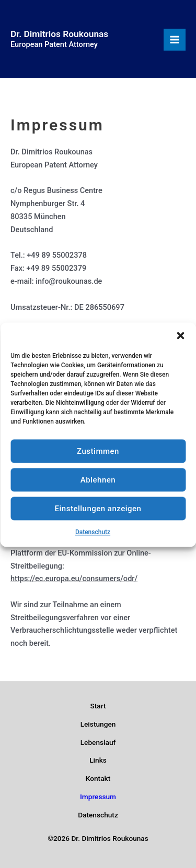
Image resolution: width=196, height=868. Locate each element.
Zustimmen (98, 457)
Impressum (98, 797)
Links (98, 760)
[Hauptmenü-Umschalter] (175, 40)
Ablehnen (98, 486)
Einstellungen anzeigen (98, 515)
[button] (180, 342)
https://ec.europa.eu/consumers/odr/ (74, 578)
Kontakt (98, 778)
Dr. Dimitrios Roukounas (59, 34)
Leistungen (98, 724)
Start (98, 706)
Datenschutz (93, 539)
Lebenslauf (98, 742)
